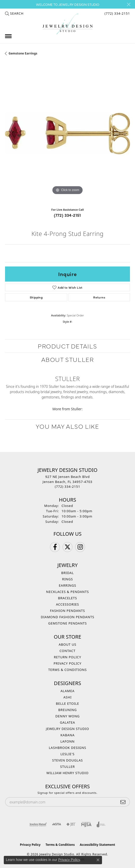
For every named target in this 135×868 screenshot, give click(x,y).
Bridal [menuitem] (67, 573)
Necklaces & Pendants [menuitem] (67, 592)
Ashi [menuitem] (68, 697)
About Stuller (68, 359)
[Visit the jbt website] (71, 824)
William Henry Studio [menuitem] (67, 773)
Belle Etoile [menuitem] (67, 703)
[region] (67, 133)
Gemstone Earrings (23, 53)
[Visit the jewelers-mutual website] (38, 824)
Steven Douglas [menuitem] (67, 760)
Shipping (36, 297)
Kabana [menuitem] (67, 735)
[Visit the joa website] (101, 824)
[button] (14, 13)
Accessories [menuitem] (67, 604)
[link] (117, 13)
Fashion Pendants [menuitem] (68, 611)
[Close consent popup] (98, 860)
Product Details (67, 346)
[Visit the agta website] (56, 824)
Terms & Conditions (68, 670)
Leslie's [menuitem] (67, 754)
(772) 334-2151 (67, 215)
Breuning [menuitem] (67, 710)
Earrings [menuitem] (68, 585)
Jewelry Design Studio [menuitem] (67, 729)
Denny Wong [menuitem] (68, 716)
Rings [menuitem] (68, 579)
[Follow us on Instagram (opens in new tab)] (80, 547)
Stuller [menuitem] (67, 767)
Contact (67, 651)
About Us (67, 644)
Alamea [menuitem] (67, 691)
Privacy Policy (68, 663)
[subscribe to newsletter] (123, 802)
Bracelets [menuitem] (67, 598)
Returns (99, 297)
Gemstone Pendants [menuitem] (67, 623)
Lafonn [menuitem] (68, 741)
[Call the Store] (68, 486)
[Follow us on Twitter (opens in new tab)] (67, 547)
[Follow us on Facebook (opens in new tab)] (55, 547)
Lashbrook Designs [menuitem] (68, 748)
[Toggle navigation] (8, 36)
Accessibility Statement (97, 845)
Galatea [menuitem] (67, 722)
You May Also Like (67, 426)
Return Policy (68, 657)
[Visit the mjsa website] (86, 824)
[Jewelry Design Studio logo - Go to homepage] (67, 24)
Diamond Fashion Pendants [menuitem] (67, 617)
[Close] (129, 4)
